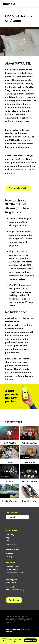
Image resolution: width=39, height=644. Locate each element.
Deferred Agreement (14, 573)
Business (9, 554)
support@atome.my (14, 582)
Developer (10, 557)
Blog (8, 538)
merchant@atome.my (15, 589)
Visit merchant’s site (18, 188)
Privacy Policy (12, 570)
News (8, 541)
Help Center (11, 544)
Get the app (14, 600)
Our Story (10, 535)
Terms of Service (13, 567)
